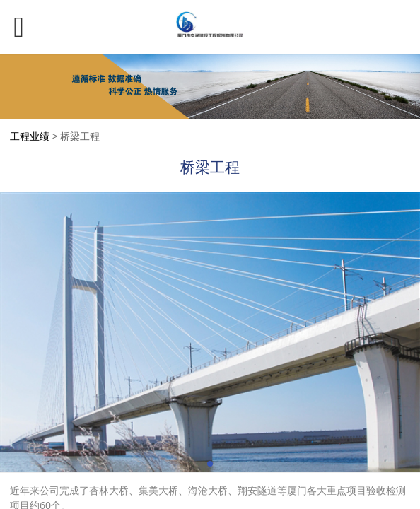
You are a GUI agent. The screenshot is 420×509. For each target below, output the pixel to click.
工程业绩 (30, 136)
